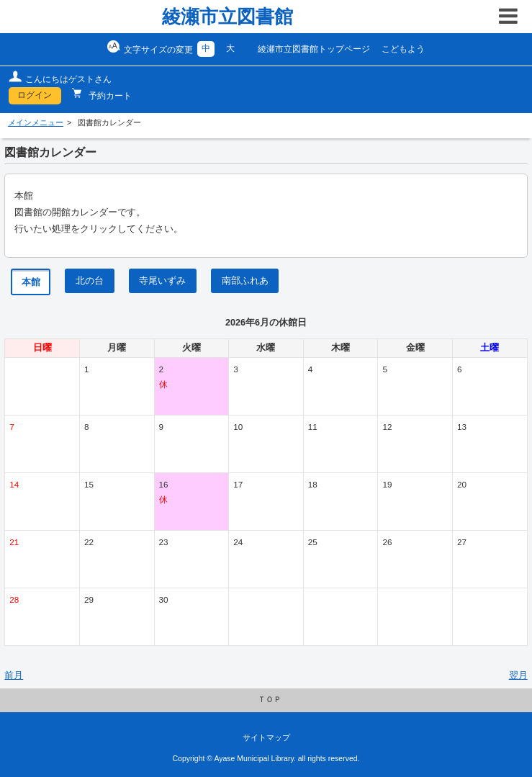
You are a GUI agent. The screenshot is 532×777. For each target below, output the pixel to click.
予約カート (109, 96)
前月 (14, 675)
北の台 (90, 281)
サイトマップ (266, 737)
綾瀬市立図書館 (227, 17)
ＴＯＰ (270, 699)
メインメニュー (36, 122)
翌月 (518, 675)
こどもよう (403, 49)
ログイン (35, 95)
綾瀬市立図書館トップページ (314, 49)
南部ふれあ (245, 281)
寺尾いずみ (162, 281)
